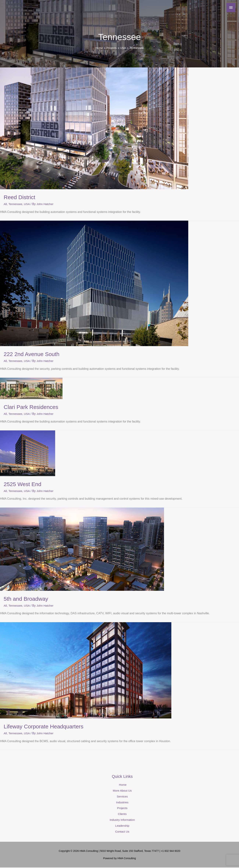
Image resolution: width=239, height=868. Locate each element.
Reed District (19, 197)
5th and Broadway (26, 599)
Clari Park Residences (31, 407)
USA (27, 204)
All (5, 204)
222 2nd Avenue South (32, 354)
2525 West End (23, 484)
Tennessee (16, 204)
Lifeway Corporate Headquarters (44, 726)
